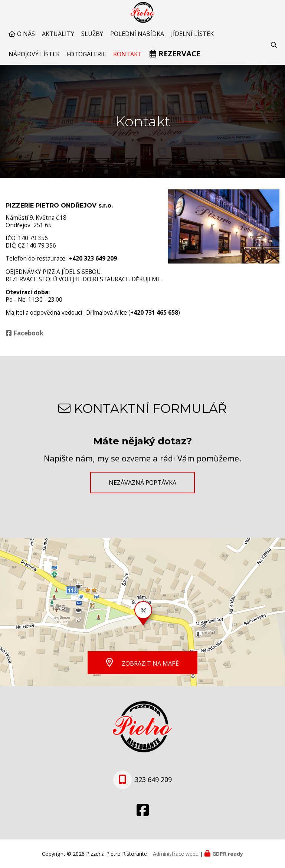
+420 (93, 263)
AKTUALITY (58, 39)
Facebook (28, 338)
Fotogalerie (86, 59)
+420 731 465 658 (154, 317)
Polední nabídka (137, 39)
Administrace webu (176, 854)
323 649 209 (153, 780)
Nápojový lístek (34, 59)
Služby (92, 39)
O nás (26, 39)
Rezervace (179, 58)
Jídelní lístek (192, 39)
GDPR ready (228, 854)
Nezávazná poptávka (142, 483)
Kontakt (127, 59)
